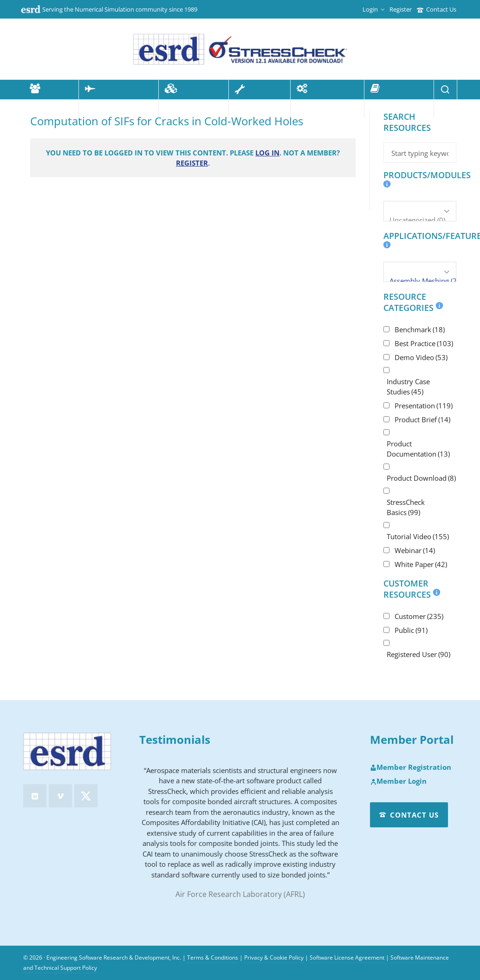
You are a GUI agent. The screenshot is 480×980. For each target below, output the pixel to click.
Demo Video (421, 357)
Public (411, 630)
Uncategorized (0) (420, 220)
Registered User (418, 654)
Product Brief (422, 419)
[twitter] (86, 796)
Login (373, 9)
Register (401, 9)
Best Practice (424, 343)
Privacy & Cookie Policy (274, 957)
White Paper (421, 564)
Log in (267, 153)
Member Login (398, 781)
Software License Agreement (347, 957)
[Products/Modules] (420, 211)
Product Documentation (418, 449)
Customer (419, 616)
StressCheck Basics (406, 507)
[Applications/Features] (420, 272)
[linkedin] (35, 796)
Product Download (421, 478)
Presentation (424, 406)
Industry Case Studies (408, 387)
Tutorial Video (418, 536)
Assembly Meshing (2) (420, 281)
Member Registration (411, 767)
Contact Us (437, 9)
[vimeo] (60, 796)
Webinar (415, 550)
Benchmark (420, 329)
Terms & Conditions (213, 957)
